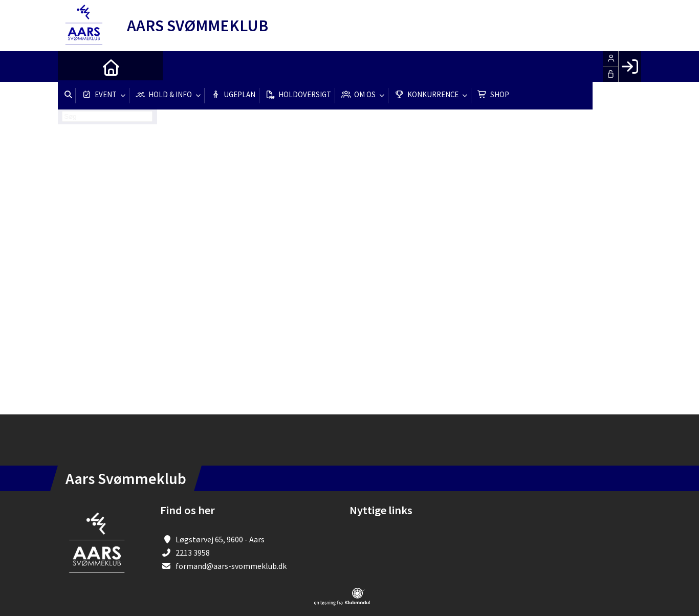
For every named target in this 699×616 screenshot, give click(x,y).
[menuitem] (73, 67)
